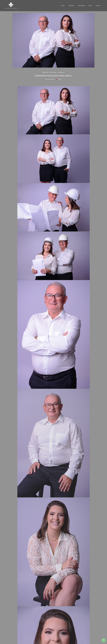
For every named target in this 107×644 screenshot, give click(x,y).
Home (63, 6)
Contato (98, 6)
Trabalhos (71, 6)
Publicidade (81, 6)
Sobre (90, 6)
